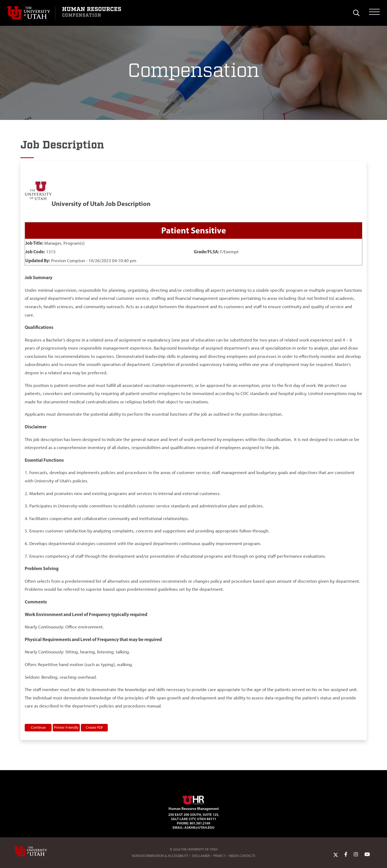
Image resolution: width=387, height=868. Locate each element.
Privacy (219, 856)
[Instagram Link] (356, 855)
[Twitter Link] (336, 855)
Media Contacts (242, 856)
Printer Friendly (66, 727)
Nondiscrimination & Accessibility (160, 856)
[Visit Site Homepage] (193, 799)
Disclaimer (201, 856)
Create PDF (94, 727)
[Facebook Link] (346, 855)
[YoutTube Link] (367, 855)
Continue (38, 727)
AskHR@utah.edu (199, 827)
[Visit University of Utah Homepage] (31, 13)
